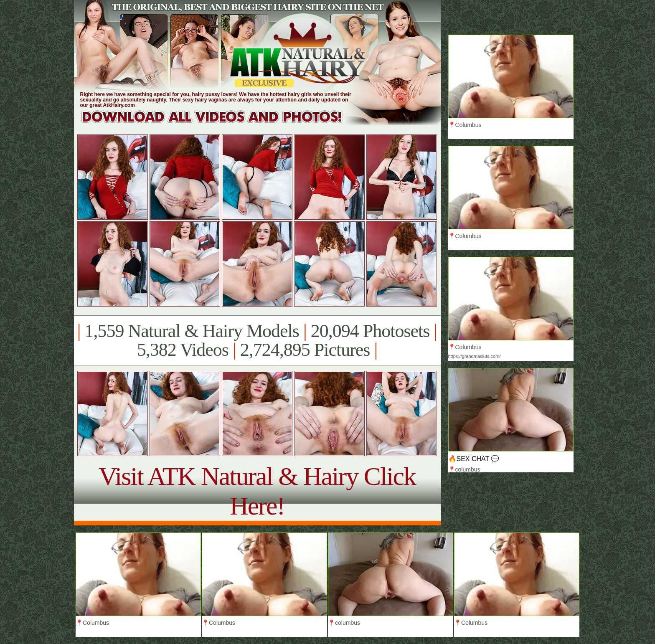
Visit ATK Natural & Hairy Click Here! (257, 491)
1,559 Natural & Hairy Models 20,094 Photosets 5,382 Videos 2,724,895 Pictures (257, 340)
